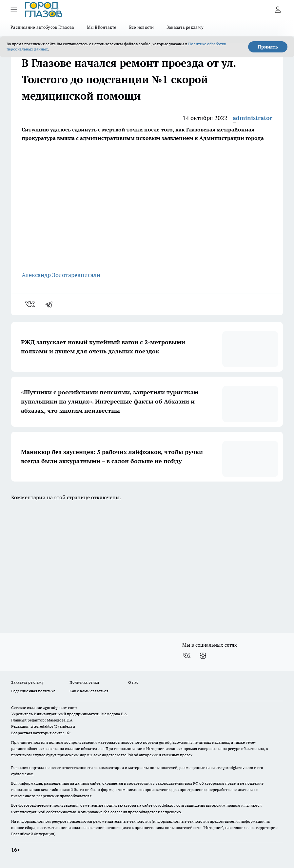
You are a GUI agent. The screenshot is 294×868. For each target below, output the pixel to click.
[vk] (31, 304)
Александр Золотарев (51, 275)
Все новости (142, 27)
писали (90, 275)
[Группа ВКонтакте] (186, 656)
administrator (253, 118)
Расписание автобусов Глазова (42, 27)
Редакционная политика (33, 691)
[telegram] (51, 304)
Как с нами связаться (89, 691)
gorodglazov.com (174, 742)
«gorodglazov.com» (60, 708)
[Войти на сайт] (278, 10)
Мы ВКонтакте (102, 27)
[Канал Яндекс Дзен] (203, 656)
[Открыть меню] (14, 10)
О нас (133, 682)
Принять (268, 47)
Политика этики (84, 682)
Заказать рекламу (185, 27)
